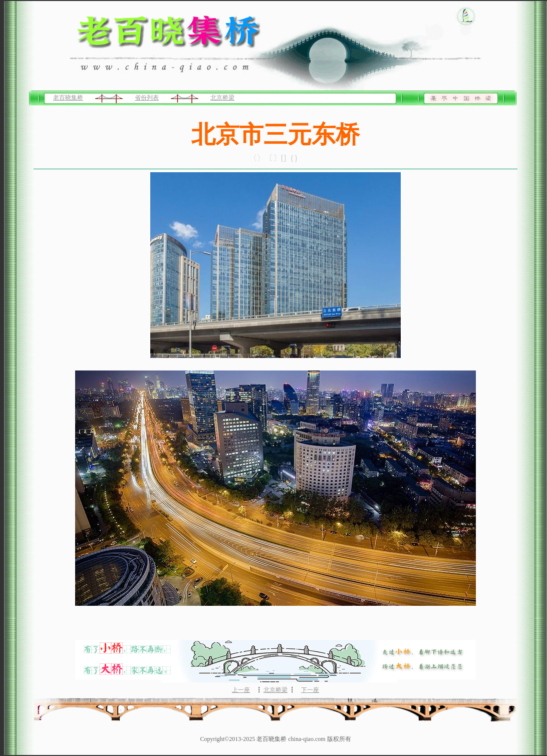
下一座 (310, 690)
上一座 (241, 690)
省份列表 (147, 98)
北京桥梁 (222, 98)
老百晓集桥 (68, 98)
